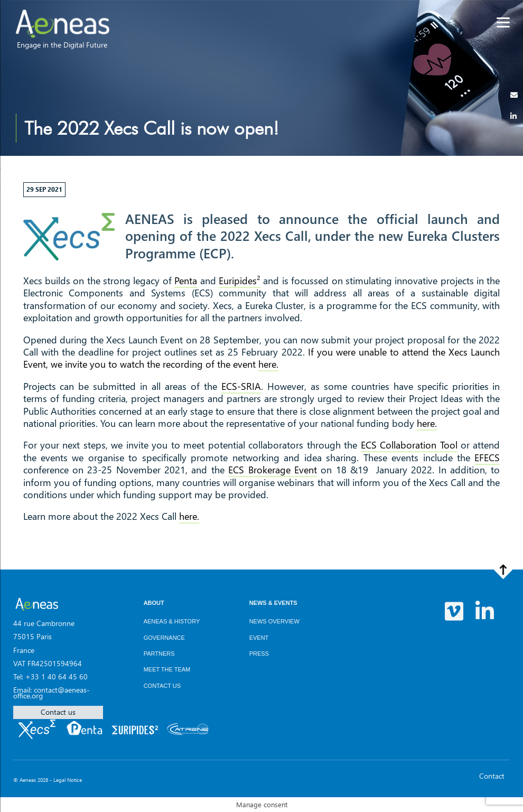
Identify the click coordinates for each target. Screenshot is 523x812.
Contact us (58, 712)
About (154, 603)
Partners (159, 654)
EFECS (487, 458)
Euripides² (240, 281)
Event (259, 638)
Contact (492, 776)
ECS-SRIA (241, 386)
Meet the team (167, 669)
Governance (164, 638)
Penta (186, 281)
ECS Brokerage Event (273, 470)
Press (259, 654)
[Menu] (503, 22)
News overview (274, 621)
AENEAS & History (172, 621)
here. (268, 364)
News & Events (273, 603)
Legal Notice (68, 780)
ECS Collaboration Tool (409, 445)
